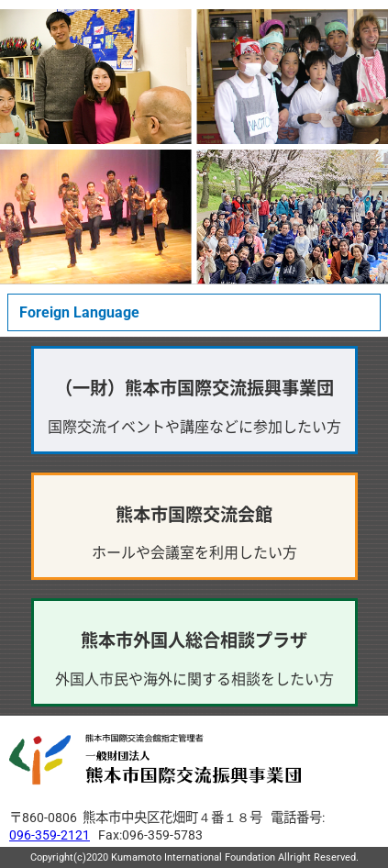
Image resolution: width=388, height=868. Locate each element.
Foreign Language (79, 312)
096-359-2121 (50, 835)
